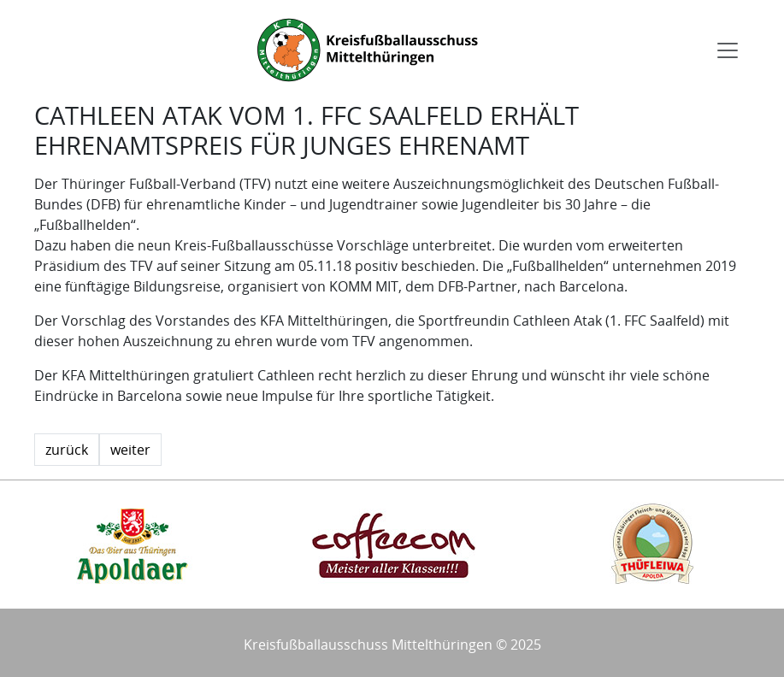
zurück (67, 450)
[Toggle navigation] (728, 50)
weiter (130, 450)
